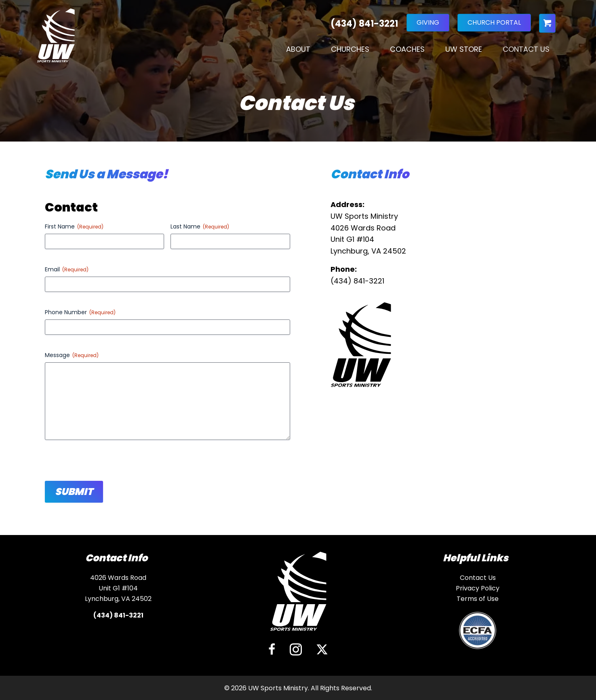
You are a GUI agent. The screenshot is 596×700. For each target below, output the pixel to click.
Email (67, 269)
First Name (74, 226)
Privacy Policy (478, 588)
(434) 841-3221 (357, 281)
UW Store (464, 52)
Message (72, 355)
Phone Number (80, 312)
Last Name (200, 226)
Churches (350, 52)
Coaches (407, 52)
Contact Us (526, 52)
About (298, 52)
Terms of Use (478, 599)
